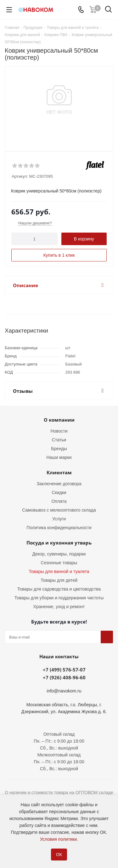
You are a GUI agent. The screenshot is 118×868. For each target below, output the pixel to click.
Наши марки (59, 457)
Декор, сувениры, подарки (59, 554)
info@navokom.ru (64, 691)
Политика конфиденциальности (59, 528)
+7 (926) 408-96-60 (64, 677)
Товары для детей (59, 580)
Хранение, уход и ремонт (59, 607)
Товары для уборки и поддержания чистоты (59, 598)
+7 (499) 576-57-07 (64, 670)
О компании (59, 420)
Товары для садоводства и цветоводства (59, 589)
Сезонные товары (59, 563)
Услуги (59, 519)
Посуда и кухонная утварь (59, 543)
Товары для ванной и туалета (59, 571)
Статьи (59, 440)
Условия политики (58, 839)
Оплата (59, 501)
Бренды (59, 449)
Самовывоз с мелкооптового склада (59, 510)
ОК (59, 855)
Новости (59, 431)
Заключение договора (59, 484)
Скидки (59, 492)
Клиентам (59, 472)
